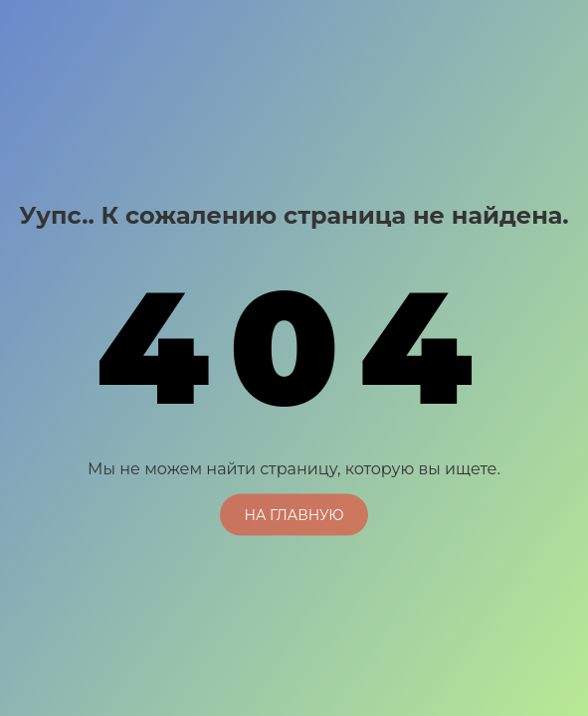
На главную (294, 514)
